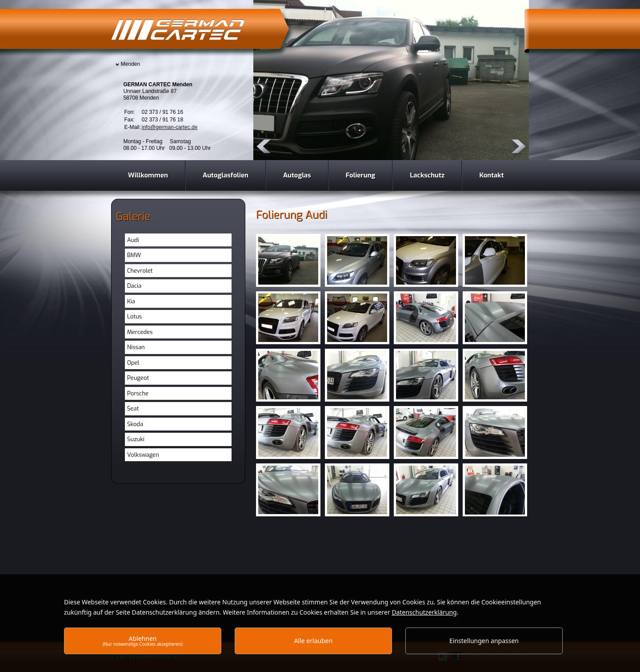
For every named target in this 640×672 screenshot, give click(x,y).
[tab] (129, 65)
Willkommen (148, 175)
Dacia (134, 286)
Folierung (361, 175)
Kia (131, 301)
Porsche (138, 393)
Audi (133, 240)
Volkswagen (143, 455)
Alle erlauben (314, 641)
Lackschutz (427, 175)
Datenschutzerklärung (424, 612)
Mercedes (140, 332)
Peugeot (138, 378)
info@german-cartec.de (170, 127)
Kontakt (491, 175)
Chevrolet (140, 271)
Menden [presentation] (130, 64)
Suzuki (136, 439)
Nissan (136, 347)
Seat (133, 408)
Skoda (135, 424)
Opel (133, 363)
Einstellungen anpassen (484, 641)
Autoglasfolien (226, 175)
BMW (134, 255)
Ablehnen (143, 641)
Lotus (134, 316)
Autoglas (297, 175)
